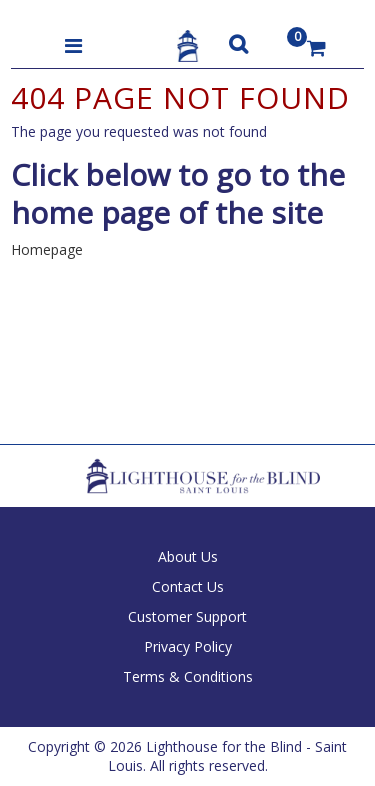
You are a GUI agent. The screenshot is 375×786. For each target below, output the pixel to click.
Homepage (47, 249)
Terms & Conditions (188, 676)
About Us (188, 556)
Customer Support (187, 616)
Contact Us (188, 586)
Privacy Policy (188, 646)
